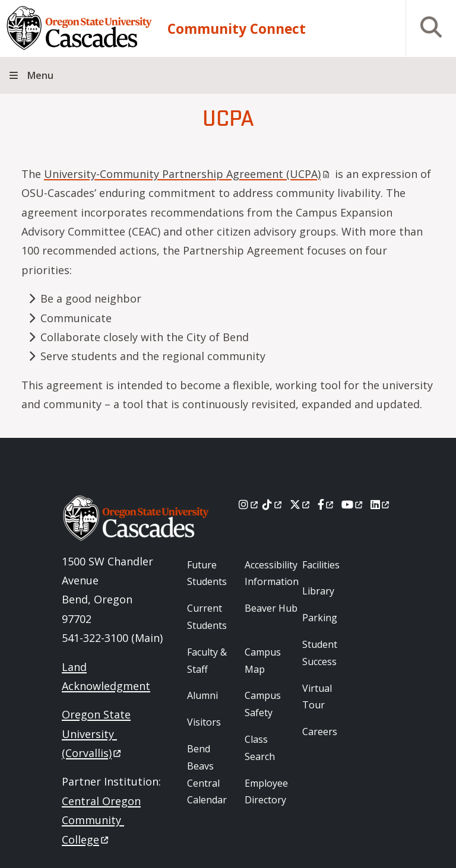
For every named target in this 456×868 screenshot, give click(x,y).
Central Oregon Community (101, 820)
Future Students (207, 573)
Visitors (204, 722)
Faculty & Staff (207, 661)
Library (318, 591)
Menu (40, 75)
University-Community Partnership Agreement (188, 174)
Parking (320, 618)
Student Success (320, 653)
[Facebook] (327, 504)
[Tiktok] (273, 504)
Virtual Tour (317, 697)
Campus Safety (263, 704)
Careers (320, 732)
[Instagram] (249, 504)
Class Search (260, 748)
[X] (301, 504)
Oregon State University (96, 734)
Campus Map (263, 661)
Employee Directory (266, 792)
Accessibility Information (272, 573)
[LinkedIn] (381, 504)
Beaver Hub (271, 608)
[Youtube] (353, 504)
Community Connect (237, 29)
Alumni (202, 695)
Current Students (207, 617)
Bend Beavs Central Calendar (207, 774)
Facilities (321, 565)
